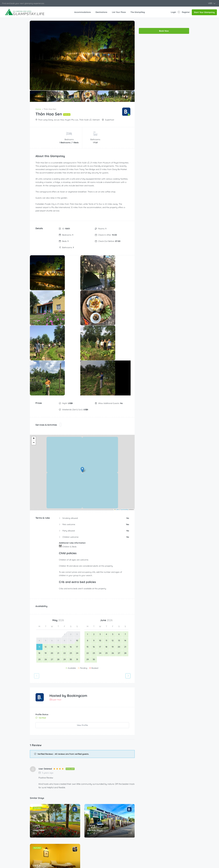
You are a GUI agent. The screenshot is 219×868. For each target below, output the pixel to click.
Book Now (164, 24)
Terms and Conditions (164, 839)
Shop (115, 839)
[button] (212, 3)
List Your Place (119, 12)
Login (173, 12)
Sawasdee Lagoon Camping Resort (52, 781)
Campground (78, 820)
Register (186, 12)
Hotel (75, 834)
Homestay (77, 829)
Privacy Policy (160, 844)
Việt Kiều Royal (95, 741)
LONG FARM (39, 741)
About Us (158, 825)
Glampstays (78, 825)
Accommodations (83, 12)
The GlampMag (138, 12)
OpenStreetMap (125, 422)
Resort (75, 848)
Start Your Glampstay (204, 12)
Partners (117, 834)
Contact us (159, 834)
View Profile (82, 637)
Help (115, 829)
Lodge (75, 839)
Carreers (158, 829)
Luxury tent (78, 844)
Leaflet (117, 422)
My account (118, 844)
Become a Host (120, 820)
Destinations (101, 12)
